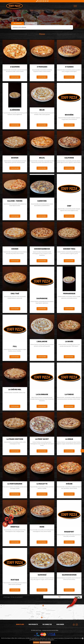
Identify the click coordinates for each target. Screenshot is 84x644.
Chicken (15, 249)
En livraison (18, 23)
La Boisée (69, 342)
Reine (42, 527)
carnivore (42, 201)
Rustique (15, 580)
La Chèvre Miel (15, 390)
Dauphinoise (42, 299)
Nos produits (33, 624)
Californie (69, 158)
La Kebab (69, 439)
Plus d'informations (45, 642)
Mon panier (60, 624)
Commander (15, 77)
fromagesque (69, 294)
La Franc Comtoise (15, 439)
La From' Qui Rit (42, 439)
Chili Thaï (15, 294)
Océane (69, 484)
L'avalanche (42, 342)
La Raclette (42, 484)
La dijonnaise (42, 395)
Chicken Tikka (69, 249)
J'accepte (36, 642)
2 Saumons (15, 67)
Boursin (15, 158)
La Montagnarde (15, 484)
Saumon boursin (69, 575)
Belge (42, 110)
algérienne (15, 110)
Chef (69, 206)
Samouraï (42, 575)
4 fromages (42, 67)
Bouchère (69, 115)
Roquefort (69, 532)
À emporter (31, 23)
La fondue (69, 395)
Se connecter (47, 624)
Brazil (42, 158)
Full (15, 347)
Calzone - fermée (15, 201)
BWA (57, 630)
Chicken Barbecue (42, 249)
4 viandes (69, 67)
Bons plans (20, 624)
